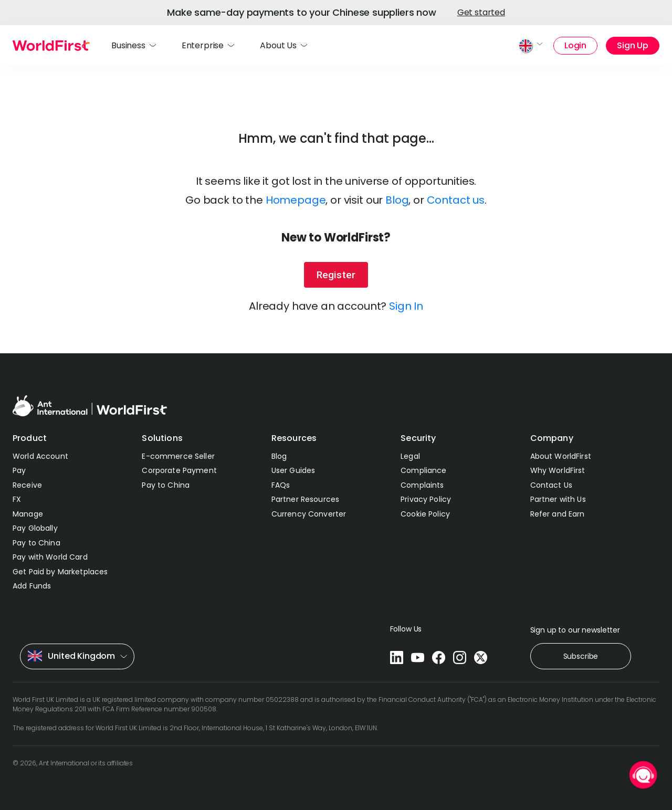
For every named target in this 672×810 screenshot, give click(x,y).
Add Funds (32, 586)
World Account (40, 456)
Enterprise (203, 45)
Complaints (422, 485)
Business (128, 45)
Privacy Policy (426, 499)
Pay (19, 470)
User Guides (293, 470)
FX (17, 499)
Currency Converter (309, 514)
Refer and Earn (558, 514)
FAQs (281, 485)
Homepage (296, 200)
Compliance (423, 470)
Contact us (456, 200)
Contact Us (551, 485)
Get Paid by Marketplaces (60, 572)
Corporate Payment (179, 470)
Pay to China (36, 543)
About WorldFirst (561, 456)
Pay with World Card (50, 557)
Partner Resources (305, 499)
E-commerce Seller (178, 456)
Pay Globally (35, 528)
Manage (28, 514)
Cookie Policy (425, 514)
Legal (410, 456)
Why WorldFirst (558, 470)
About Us (278, 45)
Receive (27, 485)
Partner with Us (558, 499)
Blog (397, 200)
